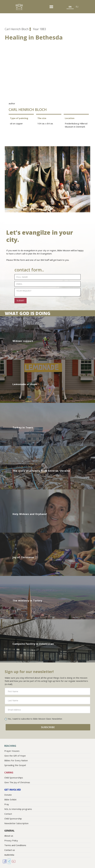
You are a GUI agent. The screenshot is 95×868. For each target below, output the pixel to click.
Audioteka (9, 855)
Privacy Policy (11, 840)
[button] (51, 7)
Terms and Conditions (15, 845)
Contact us (10, 850)
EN (70, 7)
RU (77, 7)
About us (9, 836)
